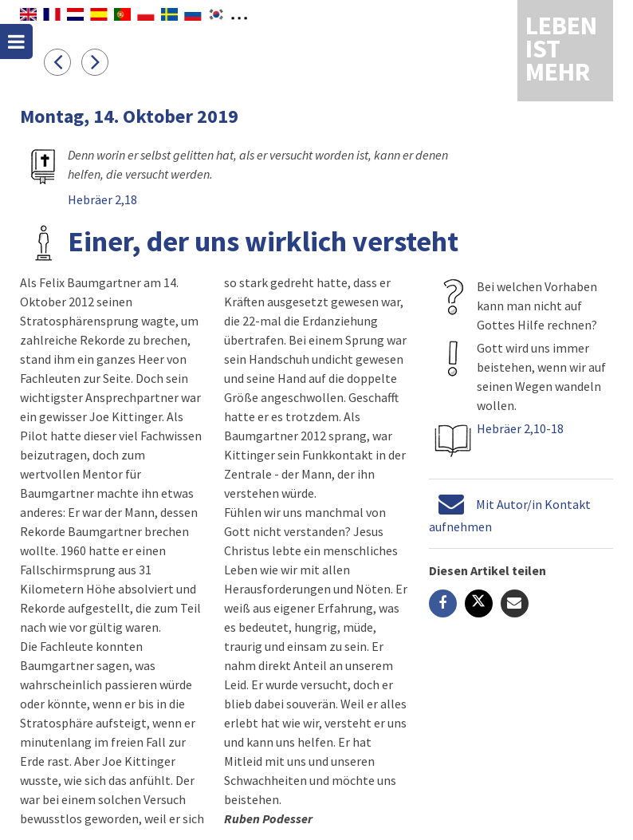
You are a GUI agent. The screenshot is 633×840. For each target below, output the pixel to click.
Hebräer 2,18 (102, 199)
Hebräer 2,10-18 (520, 428)
